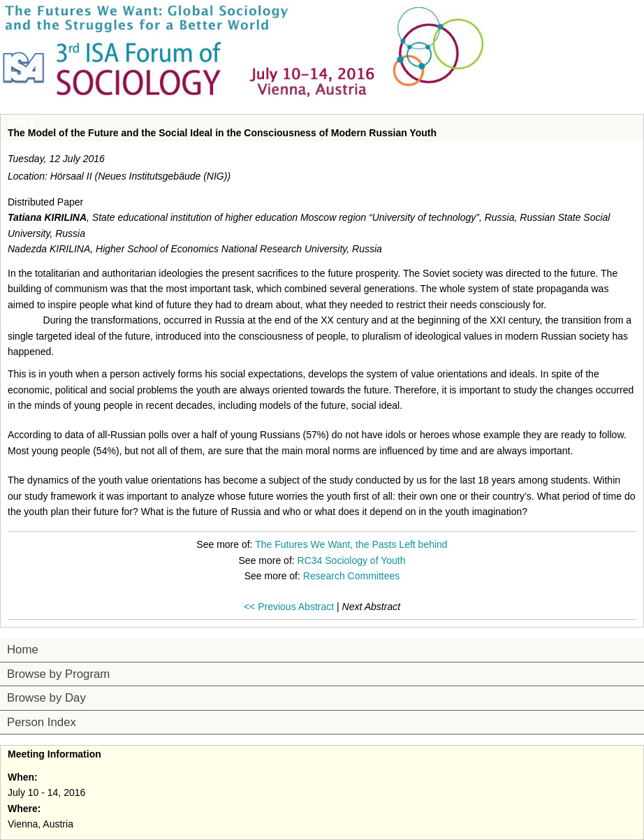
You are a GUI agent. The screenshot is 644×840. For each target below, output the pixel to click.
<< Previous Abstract (289, 607)
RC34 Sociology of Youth (352, 560)
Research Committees (352, 576)
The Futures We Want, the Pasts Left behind (351, 544)
